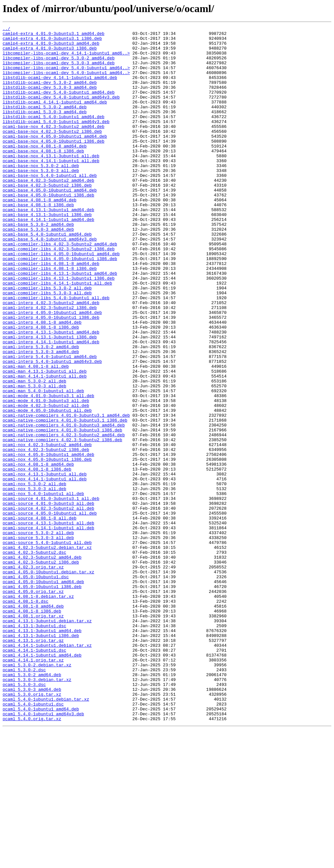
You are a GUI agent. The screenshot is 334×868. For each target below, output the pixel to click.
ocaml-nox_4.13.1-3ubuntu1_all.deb (45, 564)
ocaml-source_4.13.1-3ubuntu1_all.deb (48, 623)
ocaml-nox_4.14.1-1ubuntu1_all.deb (45, 570)
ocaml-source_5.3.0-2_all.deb (38, 634)
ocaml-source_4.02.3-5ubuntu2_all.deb (48, 605)
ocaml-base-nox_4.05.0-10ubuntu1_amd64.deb (55, 159)
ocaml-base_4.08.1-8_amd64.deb (39, 235)
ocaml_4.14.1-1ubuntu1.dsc (34, 775)
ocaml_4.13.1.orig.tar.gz (33, 764)
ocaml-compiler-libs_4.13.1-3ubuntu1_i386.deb (59, 329)
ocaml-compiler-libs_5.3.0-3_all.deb (47, 347)
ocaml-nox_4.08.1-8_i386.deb (37, 558)
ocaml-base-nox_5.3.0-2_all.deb (41, 194)
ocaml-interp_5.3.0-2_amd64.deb (41, 411)
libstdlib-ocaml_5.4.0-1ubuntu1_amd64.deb (53, 135)
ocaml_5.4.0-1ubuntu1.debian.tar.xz (46, 834)
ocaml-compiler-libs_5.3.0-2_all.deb (47, 341)
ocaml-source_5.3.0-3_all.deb (38, 640)
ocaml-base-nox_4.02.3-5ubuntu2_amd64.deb (53, 147)
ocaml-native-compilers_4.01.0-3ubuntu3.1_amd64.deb (66, 493)
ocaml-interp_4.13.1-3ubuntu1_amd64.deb (51, 394)
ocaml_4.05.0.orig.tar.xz (33, 705)
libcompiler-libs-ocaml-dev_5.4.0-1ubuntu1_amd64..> (66, 76)
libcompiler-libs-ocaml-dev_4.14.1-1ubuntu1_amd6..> (66, 59)
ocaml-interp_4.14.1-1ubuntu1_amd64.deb (51, 405)
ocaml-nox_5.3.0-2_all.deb (34, 576)
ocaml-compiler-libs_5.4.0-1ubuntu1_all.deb (56, 352)
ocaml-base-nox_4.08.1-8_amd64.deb (45, 170)
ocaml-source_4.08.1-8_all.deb (39, 617)
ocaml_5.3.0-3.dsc (24, 816)
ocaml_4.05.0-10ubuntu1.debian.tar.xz (48, 681)
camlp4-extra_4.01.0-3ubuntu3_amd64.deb (51, 47)
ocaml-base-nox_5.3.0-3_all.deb (41, 200)
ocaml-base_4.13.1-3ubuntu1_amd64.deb (48, 247)
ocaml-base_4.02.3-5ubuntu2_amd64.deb (48, 211)
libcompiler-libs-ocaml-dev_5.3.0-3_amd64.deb (59, 70)
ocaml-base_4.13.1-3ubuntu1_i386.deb (47, 253)
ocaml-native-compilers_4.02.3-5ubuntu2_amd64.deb (64, 517)
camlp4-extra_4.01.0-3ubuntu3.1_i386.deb (52, 41)
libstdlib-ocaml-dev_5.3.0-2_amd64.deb (50, 94)
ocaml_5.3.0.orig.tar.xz (32, 828)
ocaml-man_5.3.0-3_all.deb (34, 458)
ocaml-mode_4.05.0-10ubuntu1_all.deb (47, 488)
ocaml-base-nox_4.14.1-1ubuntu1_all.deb (51, 188)
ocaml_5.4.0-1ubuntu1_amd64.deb (41, 846)
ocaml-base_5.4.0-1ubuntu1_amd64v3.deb (50, 282)
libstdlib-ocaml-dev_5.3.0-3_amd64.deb (50, 100)
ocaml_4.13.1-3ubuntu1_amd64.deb (42, 752)
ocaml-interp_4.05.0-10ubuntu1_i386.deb (51, 376)
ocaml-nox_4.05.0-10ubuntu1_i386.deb (47, 546)
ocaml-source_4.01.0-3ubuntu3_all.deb (48, 599)
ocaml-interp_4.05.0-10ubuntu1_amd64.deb (52, 370)
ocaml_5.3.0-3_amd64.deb (32, 822)
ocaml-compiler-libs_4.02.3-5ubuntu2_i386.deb (59, 294)
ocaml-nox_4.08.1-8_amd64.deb (38, 552)
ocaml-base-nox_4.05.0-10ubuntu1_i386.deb (53, 164)
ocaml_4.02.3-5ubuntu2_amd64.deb (42, 664)
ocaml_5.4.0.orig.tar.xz (32, 858)
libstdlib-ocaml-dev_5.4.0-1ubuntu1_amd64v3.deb (61, 112)
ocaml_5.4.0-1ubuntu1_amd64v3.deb (43, 852)
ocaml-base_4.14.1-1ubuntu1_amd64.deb (48, 258)
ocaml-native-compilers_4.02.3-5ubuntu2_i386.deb (62, 523)
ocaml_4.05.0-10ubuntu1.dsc (36, 687)
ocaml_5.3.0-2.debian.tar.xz (37, 793)
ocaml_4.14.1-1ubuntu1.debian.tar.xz (47, 769)
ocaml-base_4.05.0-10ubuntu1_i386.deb (48, 229)
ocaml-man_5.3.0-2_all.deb (34, 452)
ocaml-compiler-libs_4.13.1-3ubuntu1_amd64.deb (60, 323)
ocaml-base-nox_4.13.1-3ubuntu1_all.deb (51, 182)
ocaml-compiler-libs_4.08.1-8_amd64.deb (51, 311)
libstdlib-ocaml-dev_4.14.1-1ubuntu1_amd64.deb (60, 88)
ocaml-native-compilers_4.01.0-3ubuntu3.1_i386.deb (65, 499)
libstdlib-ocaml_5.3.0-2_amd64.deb (45, 123)
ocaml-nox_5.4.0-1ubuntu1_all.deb (43, 587)
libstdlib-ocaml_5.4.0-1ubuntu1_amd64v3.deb (56, 141)
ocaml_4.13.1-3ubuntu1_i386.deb (41, 758)
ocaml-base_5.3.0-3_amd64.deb (38, 270)
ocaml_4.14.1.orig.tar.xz (33, 787)
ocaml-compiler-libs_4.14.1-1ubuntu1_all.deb (57, 335)
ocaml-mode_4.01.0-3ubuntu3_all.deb (46, 476)
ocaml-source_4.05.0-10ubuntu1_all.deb (50, 611)
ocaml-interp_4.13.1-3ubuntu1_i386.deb (50, 399)
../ (6, 29)
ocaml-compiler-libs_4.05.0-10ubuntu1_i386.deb (60, 305)
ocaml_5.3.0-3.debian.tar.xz (37, 811)
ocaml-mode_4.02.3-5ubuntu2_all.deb (46, 482)
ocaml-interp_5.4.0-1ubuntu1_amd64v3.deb (52, 429)
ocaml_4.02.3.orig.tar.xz (33, 675)
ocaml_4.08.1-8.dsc (25, 717)
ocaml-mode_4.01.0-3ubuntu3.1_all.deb (48, 470)
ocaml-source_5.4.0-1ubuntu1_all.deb (47, 646)
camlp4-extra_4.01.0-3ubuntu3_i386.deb (50, 53)
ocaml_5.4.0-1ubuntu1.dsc (33, 840)
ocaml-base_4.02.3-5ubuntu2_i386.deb (47, 217)
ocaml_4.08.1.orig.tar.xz (33, 734)
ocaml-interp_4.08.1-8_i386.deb (41, 388)
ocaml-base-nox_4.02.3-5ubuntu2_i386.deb (52, 153)
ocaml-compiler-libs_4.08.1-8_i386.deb (50, 317)
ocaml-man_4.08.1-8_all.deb (36, 435)
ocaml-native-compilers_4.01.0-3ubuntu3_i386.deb (62, 511)
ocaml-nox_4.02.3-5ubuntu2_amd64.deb (47, 529)
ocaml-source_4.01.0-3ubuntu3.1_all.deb (51, 593)
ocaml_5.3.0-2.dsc (24, 799)
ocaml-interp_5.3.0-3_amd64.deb (41, 417)
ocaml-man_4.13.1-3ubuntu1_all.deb (45, 441)
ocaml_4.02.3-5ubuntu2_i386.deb (41, 670)
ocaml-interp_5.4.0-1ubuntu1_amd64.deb (50, 423)
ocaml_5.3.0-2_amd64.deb (32, 805)
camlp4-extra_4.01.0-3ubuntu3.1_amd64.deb (53, 35)
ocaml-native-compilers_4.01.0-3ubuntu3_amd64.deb (64, 505)
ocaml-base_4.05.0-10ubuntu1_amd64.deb (50, 223)
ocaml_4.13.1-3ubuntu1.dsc (34, 746)
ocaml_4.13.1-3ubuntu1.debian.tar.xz (47, 740)
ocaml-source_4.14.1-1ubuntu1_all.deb (48, 628)
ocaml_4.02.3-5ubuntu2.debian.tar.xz (47, 652)
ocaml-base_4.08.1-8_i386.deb (38, 241)
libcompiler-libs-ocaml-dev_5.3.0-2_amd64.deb (59, 65)
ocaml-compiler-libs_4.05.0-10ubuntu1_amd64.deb (61, 300)
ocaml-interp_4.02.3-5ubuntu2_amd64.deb (51, 358)
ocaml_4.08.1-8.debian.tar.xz (38, 711)
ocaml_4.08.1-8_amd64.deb (33, 722)
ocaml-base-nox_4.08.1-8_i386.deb (43, 176)
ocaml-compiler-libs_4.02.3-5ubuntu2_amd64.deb (60, 288)
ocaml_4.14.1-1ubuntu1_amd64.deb (42, 781)
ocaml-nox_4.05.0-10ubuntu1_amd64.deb (48, 540)
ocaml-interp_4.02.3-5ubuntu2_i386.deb (50, 364)
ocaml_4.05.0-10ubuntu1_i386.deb (42, 699)
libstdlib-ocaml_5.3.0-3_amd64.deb (45, 129)
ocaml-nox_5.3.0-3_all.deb (34, 581)
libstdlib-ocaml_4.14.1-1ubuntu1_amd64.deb (55, 117)
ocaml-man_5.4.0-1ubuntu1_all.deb (43, 464)
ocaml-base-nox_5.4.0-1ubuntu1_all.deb (50, 206)
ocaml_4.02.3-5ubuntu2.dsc (34, 658)
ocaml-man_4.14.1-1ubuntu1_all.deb (45, 446)
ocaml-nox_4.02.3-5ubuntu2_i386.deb (46, 535)
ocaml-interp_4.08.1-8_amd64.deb (42, 382)
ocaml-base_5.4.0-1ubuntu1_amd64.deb (47, 276)
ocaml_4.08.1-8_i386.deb (32, 728)
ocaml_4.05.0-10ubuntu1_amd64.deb (43, 693)
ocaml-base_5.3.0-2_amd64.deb (38, 264)
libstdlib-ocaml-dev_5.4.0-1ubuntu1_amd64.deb (59, 106)
